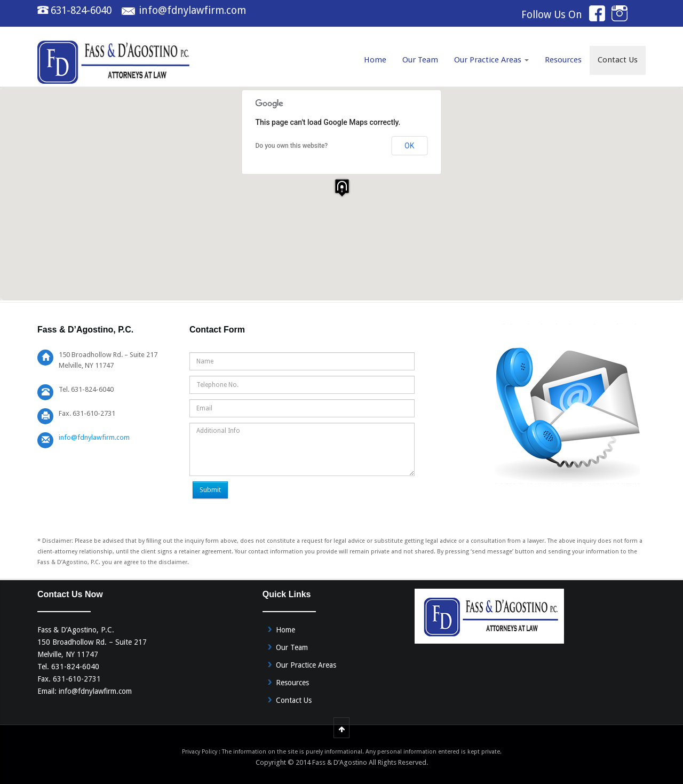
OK (409, 146)
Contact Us (618, 60)
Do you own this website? (292, 146)
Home (375, 60)
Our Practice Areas (491, 60)
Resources (563, 60)
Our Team (420, 60)
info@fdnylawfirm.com (192, 10)
